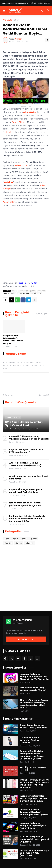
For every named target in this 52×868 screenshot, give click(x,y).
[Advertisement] (26, 249)
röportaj (8, 543)
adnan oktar (23, 291)
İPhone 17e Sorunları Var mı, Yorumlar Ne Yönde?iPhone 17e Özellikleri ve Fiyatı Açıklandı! (35, 784)
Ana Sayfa (7, 20)
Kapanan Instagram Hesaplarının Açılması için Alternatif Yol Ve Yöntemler (34, 677)
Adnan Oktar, (21, 165)
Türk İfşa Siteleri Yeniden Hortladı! (33, 769)
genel (24, 539)
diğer (7, 539)
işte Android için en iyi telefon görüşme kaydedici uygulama (25, 504)
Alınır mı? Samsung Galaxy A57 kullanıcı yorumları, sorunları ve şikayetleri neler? (34, 704)
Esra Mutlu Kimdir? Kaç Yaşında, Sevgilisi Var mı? (33, 689)
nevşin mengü (23, 293)
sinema (19, 543)
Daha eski (43, 395)
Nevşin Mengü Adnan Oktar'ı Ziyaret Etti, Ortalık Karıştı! (13, 340)
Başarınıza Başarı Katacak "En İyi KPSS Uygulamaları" (27, 451)
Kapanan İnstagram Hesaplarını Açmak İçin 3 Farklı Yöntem (26, 491)
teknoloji (29, 543)
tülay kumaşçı (36, 293)
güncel (33, 291)
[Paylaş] (47, 40)
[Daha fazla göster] (34, 300)
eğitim (15, 539)
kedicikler (8, 132)
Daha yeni (9, 395)
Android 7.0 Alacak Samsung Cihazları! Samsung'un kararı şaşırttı (29, 437)
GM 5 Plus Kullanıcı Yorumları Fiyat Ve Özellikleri (30, 740)
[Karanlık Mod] (42, 11)
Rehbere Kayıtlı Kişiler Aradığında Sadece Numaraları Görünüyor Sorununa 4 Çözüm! (27, 519)
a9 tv (16, 20)
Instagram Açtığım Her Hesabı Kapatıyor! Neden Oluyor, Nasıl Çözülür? (33, 798)
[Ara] (48, 11)
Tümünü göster (43, 314)
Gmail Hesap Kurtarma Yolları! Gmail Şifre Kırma (29, 477)
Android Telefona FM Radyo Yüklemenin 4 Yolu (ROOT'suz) (25, 464)
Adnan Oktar (30, 112)
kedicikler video (10, 293)
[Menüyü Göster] (4, 11)
